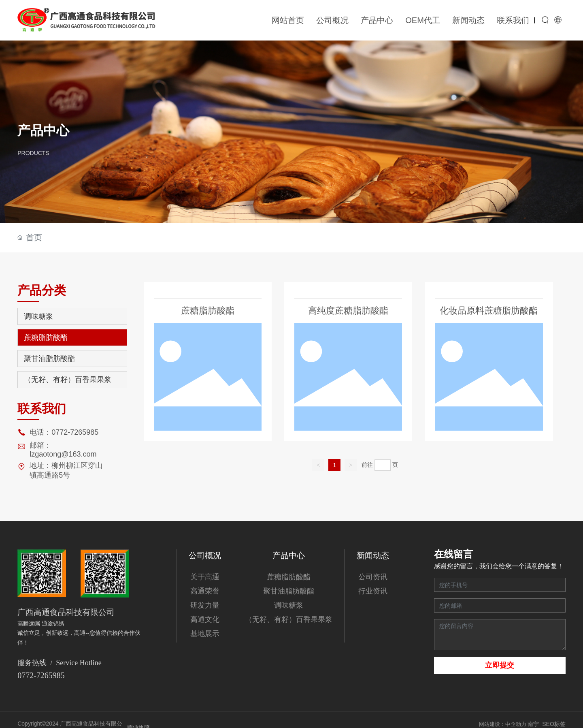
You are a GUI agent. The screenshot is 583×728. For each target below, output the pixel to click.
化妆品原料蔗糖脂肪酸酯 (489, 311)
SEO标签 (554, 724)
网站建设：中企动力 (503, 724)
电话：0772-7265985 (64, 432)
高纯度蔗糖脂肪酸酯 (348, 311)
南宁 (533, 724)
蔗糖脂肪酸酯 (208, 311)
